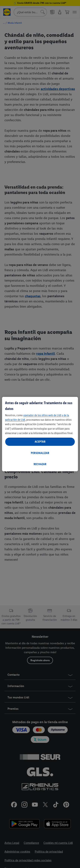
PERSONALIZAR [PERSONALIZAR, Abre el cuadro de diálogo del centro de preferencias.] (40, 453)
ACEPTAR (40, 442)
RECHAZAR (40, 464)
